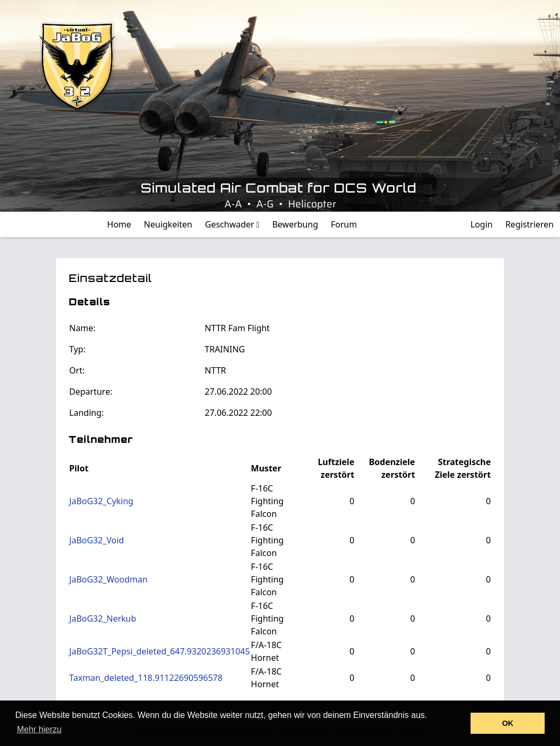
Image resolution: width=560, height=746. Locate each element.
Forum (344, 224)
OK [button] (508, 723)
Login (482, 224)
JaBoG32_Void (97, 540)
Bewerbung (295, 224)
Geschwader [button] (232, 224)
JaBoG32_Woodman (109, 579)
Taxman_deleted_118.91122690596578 (146, 678)
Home (119, 224)
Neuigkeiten (168, 224)
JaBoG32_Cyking (101, 501)
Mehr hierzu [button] (39, 729)
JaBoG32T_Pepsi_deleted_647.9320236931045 (160, 651)
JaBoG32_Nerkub (103, 618)
